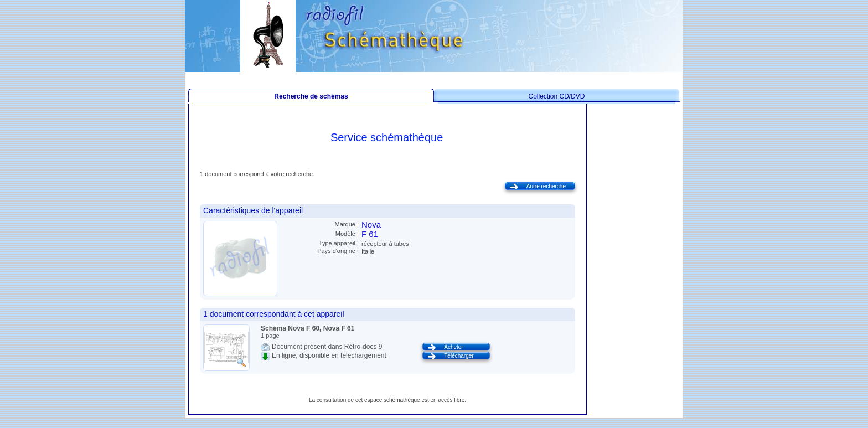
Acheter (453, 347)
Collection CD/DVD (556, 96)
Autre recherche (546, 186)
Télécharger (459, 356)
